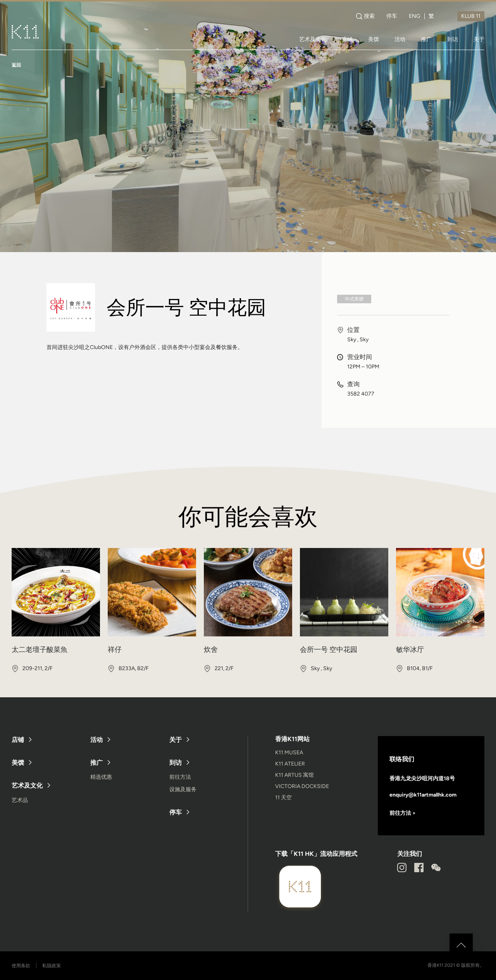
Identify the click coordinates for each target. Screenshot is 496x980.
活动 (400, 39)
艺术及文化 (313, 39)
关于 (479, 39)
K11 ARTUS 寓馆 (294, 775)
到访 (453, 39)
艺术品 (20, 800)
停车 (392, 16)
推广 (426, 39)
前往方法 (180, 777)
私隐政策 (52, 966)
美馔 (374, 39)
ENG (415, 16)
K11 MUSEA (289, 753)
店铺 (347, 39)
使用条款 (21, 966)
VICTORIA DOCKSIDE (302, 786)
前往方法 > (403, 813)
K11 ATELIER (290, 764)
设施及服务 (183, 789)
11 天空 (283, 798)
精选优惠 (101, 777)
